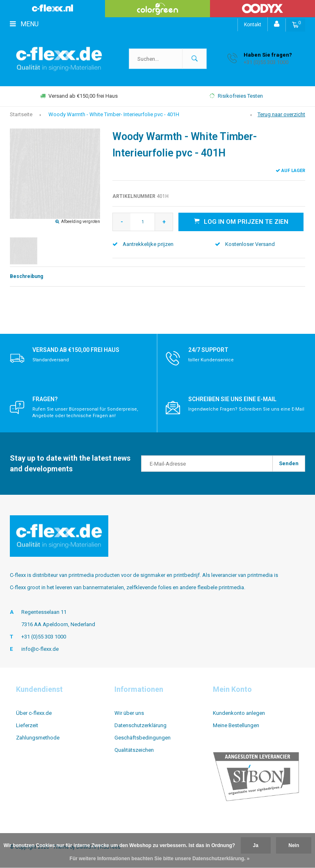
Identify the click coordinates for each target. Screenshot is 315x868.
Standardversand (51, 360)
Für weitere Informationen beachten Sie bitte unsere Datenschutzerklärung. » (160, 859)
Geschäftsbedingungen (143, 738)
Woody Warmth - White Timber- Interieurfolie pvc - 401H (114, 114)
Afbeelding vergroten (81, 222)
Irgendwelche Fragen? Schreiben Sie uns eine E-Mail (246, 409)
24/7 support (208, 350)
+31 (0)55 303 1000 (44, 637)
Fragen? (45, 399)
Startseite (21, 114)
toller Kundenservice (211, 360)
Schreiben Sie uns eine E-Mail (232, 399)
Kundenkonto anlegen (239, 713)
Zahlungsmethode (38, 738)
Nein (294, 845)
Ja (256, 845)
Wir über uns (129, 713)
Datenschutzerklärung (140, 725)
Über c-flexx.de (34, 713)
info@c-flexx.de (40, 649)
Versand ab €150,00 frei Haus (79, 96)
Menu (24, 24)
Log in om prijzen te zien (241, 221)
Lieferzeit (27, 725)
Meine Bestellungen (236, 725)
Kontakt (253, 25)
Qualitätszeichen (134, 750)
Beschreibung (26, 276)
